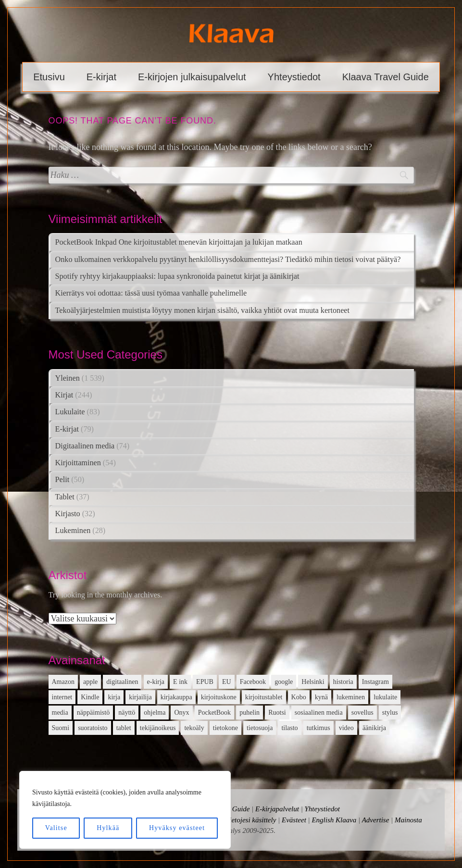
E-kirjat (101, 77)
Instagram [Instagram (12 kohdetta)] (375, 682)
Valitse (56, 828)
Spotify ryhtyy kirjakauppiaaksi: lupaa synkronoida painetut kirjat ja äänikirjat (177, 276)
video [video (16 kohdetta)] (346, 728)
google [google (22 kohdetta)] (284, 682)
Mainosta (408, 820)
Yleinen (68, 378)
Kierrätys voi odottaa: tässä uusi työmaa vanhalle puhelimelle (151, 293)
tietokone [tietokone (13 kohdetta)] (225, 728)
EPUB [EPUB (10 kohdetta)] (205, 682)
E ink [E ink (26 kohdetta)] (180, 682)
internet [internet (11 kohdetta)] (62, 697)
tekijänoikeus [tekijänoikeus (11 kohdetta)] (158, 728)
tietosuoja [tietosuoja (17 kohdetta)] (260, 728)
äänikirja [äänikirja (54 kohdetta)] (374, 728)
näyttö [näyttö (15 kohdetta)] (127, 713)
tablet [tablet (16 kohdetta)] (124, 728)
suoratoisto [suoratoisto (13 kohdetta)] (93, 728)
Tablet (65, 497)
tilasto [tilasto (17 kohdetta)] (289, 728)
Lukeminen (73, 531)
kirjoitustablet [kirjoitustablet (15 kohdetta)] (264, 697)
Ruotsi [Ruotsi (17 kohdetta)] (277, 713)
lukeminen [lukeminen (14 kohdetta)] (351, 697)
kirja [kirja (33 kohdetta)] (114, 697)
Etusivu (49, 77)
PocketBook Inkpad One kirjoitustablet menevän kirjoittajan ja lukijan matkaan (179, 242)
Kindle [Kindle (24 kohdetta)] (90, 697)
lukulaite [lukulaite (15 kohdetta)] (385, 697)
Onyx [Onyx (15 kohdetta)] (181, 713)
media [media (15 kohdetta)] (60, 713)
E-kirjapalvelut (277, 809)
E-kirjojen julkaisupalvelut (192, 77)
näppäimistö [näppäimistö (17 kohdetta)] (93, 713)
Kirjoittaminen (78, 463)
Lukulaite (70, 412)
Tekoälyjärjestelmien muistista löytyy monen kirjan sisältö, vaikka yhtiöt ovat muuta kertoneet (203, 310)
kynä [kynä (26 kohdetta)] (321, 697)
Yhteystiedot (294, 77)
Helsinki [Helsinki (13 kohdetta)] (313, 682)
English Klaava (334, 820)
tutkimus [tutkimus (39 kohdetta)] (318, 728)
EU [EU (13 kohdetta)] (227, 682)
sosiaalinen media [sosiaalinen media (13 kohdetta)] (319, 713)
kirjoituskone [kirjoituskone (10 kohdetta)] (219, 697)
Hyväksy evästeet (177, 828)
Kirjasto (68, 514)
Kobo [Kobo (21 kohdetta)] (299, 697)
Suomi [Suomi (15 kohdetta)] (61, 728)
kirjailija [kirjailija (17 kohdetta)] (140, 697)
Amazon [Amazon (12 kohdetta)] (63, 682)
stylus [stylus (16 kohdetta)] (390, 713)
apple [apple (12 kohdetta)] (90, 682)
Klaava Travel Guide (386, 77)
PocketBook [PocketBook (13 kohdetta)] (214, 713)
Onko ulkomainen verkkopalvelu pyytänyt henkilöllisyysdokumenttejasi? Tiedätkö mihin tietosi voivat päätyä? (228, 260)
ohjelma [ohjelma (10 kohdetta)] (155, 713)
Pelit (62, 480)
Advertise (376, 820)
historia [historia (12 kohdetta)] (343, 682)
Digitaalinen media (85, 446)
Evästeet (294, 820)
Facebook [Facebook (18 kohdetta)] (253, 682)
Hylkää (108, 828)
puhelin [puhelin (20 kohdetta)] (250, 713)
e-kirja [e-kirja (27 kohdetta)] (156, 682)
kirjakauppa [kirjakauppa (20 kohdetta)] (176, 697)
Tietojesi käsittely (251, 820)
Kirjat (64, 395)
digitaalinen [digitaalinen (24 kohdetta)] (122, 682)
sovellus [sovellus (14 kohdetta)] (362, 713)
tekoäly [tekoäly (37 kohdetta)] (194, 728)
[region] (125, 810)
